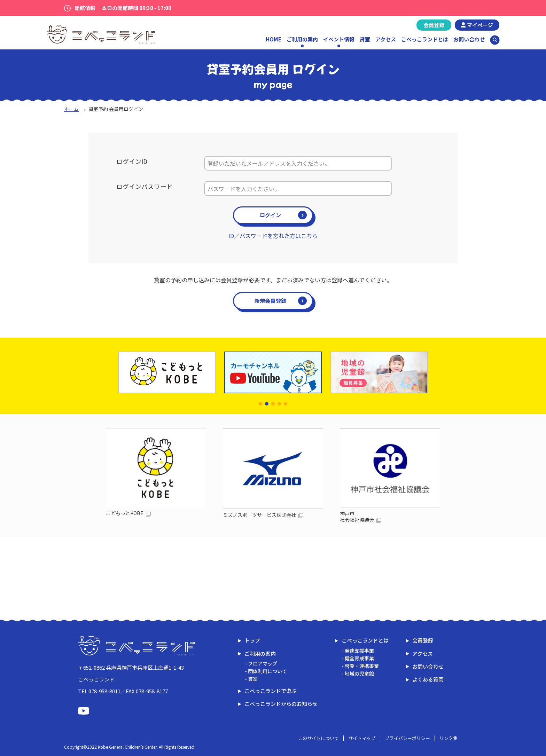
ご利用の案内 (260, 653)
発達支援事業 (359, 651)
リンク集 (448, 738)
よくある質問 (428, 679)
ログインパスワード (145, 186)
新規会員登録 (271, 301)
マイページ (480, 25)
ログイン (270, 215)
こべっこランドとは (425, 39)
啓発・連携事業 (362, 666)
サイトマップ (362, 738)
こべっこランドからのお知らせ (281, 704)
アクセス (386, 39)
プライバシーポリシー (407, 738)
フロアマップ (263, 663)
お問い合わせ (469, 39)
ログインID (132, 161)
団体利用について (267, 671)
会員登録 (434, 25)
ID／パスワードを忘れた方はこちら (273, 236)
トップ (252, 640)
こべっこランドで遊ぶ (271, 691)
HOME (274, 39)
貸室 (365, 39)
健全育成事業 (359, 658)
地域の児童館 (359, 674)
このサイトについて (318, 738)
